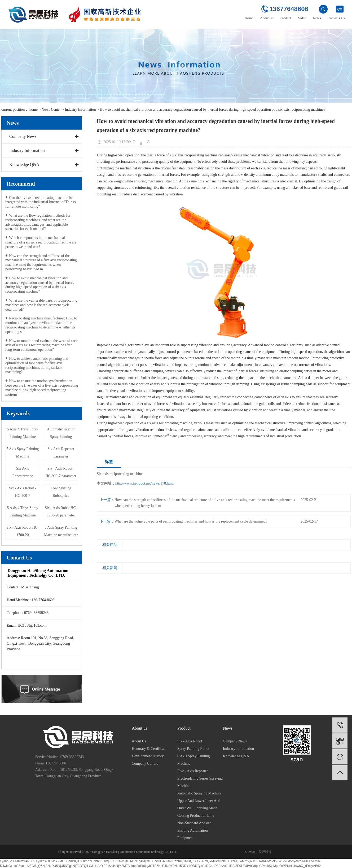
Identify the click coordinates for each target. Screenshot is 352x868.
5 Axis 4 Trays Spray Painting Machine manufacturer (23, 513)
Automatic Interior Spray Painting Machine (61, 434)
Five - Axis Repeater (193, 771)
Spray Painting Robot (193, 749)
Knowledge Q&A (24, 164)
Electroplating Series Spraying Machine (200, 782)
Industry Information (80, 110)
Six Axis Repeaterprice (23, 472)
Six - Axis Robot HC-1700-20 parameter (61, 512)
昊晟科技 (265, 852)
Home (249, 18)
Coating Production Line (196, 816)
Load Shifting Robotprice (61, 492)
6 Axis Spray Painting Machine (194, 760)
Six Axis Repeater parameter (61, 453)
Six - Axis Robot (190, 741)
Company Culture (145, 764)
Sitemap (250, 852)
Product (286, 18)
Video (302, 18)
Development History (148, 756)
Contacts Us (336, 18)
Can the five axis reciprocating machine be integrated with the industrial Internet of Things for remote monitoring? (41, 202)
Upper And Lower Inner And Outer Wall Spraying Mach (199, 804)
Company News (23, 136)
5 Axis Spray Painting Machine (23, 453)
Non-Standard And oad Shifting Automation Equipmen (194, 830)
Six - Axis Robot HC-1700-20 (23, 531)
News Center (51, 110)
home (34, 110)
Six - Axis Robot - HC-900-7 (23, 492)
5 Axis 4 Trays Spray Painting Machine (23, 433)
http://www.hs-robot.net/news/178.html (144, 483)
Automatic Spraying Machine (199, 793)
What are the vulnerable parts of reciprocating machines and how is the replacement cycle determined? (41, 305)
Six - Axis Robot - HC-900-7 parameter (61, 472)
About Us (267, 18)
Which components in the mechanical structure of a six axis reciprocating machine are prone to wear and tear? (41, 242)
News (317, 18)
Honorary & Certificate (149, 749)
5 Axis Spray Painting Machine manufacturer (61, 531)
